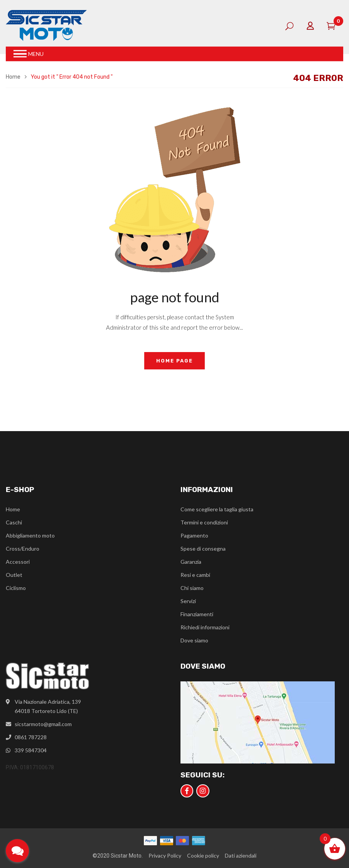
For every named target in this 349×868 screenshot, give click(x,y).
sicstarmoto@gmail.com (43, 724)
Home (13, 77)
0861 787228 (31, 737)
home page (174, 361)
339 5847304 (31, 750)
